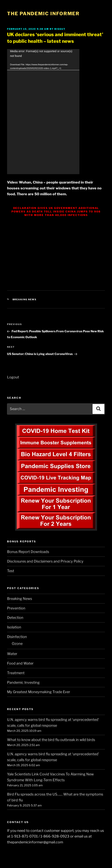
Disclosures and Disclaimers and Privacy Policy (45, 561)
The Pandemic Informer (43, 14)
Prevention (16, 608)
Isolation (14, 627)
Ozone (17, 644)
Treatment (16, 673)
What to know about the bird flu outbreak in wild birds (51, 740)
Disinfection (17, 637)
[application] (43, 112)
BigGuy (60, 29)
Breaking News (25, 299)
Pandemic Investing (23, 682)
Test (11, 571)
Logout (13, 377)
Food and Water (20, 663)
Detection (15, 618)
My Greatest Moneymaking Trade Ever (39, 692)
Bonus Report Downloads (28, 552)
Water (12, 654)
